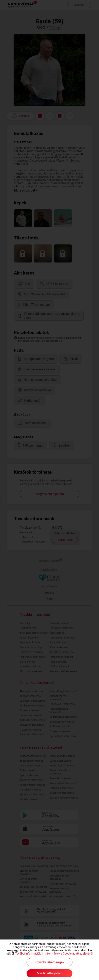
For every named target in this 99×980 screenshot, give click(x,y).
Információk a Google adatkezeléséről (69, 954)
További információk (28, 954)
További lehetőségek (50, 962)
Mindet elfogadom (50, 973)
